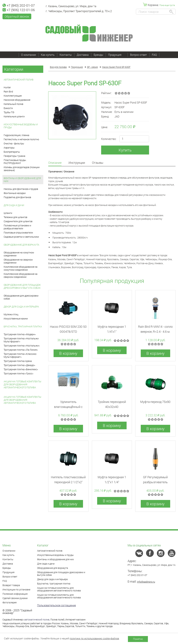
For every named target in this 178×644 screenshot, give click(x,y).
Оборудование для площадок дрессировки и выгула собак (22, 286)
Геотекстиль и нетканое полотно (21, 139)
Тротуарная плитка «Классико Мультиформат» (20, 355)
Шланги (8, 213)
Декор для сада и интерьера (21, 307)
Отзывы (98, 163)
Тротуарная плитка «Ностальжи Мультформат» (21, 340)
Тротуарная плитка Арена (18, 361)
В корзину (68, 353)
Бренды (98, 55)
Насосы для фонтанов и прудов (21, 189)
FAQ (154, 55)
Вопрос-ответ (138, 55)
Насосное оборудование (17, 100)
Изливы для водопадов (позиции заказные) (22, 169)
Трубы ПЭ (9, 112)
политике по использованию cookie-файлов (94, 638)
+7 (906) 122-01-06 (19, 10)
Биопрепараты (12, 152)
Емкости (8, 108)
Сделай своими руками (15, 598)
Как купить (48, 55)
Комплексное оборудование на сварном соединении (21, 275)
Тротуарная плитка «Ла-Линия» (21, 350)
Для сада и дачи (14, 205)
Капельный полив (13, 104)
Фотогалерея (10, 602)
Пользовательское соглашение (56, 605)
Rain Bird (8, 92)
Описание (55, 163)
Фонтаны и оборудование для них (22, 180)
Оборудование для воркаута (21, 245)
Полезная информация (15, 594)
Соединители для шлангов (18, 221)
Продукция (117, 55)
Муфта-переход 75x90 (155, 402)
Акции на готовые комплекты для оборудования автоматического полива (22, 384)
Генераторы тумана (14, 156)
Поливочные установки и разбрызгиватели (17, 227)
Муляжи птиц (11, 314)
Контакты (66, 55)
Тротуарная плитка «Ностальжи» (22, 346)
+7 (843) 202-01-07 (19, 5)
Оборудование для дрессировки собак (21, 297)
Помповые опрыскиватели (18, 233)
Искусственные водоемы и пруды (21, 126)
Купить (125, 150)
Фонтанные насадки (15, 193)
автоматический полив (37, 620)
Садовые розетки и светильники (21, 237)
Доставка (83, 55)
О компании (29, 55)
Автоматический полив (19, 80)
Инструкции (77, 163)
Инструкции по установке (16, 589)
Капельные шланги (14, 116)
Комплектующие (13, 96)
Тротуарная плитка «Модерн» (20, 334)
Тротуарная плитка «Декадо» (19, 365)
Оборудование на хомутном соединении (19, 254)
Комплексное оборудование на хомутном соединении (21, 268)
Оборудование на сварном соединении (18, 261)
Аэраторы (9, 148)
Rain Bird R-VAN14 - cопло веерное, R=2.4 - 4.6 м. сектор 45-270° (155, 332)
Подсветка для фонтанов (17, 197)
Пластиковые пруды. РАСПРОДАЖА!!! (15, 162)
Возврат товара (11, 585)
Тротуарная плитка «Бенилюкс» (21, 369)
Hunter (7, 87)
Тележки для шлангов (15, 217)
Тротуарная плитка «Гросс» (18, 373)
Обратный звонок (17, 16)
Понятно (138, 639)
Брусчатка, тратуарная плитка (23, 326)
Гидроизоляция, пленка (16, 135)
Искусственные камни (16, 319)
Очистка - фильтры (14, 143)
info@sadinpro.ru (146, 582)
